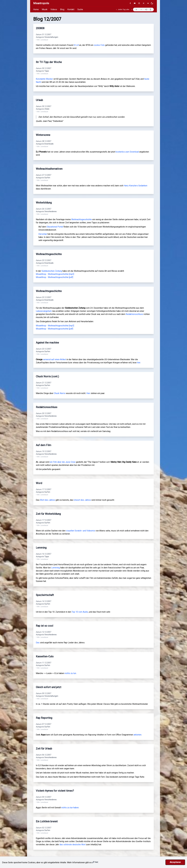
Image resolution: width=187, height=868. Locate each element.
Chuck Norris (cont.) (47, 376)
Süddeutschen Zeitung (52, 271)
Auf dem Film (44, 445)
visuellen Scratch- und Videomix (81, 531)
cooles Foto (99, 45)
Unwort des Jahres (82, 500)
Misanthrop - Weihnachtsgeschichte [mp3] (55, 274)
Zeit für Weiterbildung (48, 514)
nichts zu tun (70, 673)
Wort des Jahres (48, 500)
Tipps (47, 71)
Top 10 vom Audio (80, 612)
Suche (80, 9)
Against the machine (47, 343)
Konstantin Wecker (44, 79)
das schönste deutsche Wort (73, 845)
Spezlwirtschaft (45, 595)
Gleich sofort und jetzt (49, 687)
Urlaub (39, 100)
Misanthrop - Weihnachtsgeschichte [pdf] (54, 277)
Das (38, 643)
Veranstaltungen (51, 37)
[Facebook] (130, 3)
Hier (88, 393)
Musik (45, 9)
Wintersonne (43, 135)
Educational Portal (55, 227)
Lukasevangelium (44, 311)
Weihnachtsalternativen (49, 169)
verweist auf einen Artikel (54, 359)
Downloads (49, 144)
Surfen (47, 178)
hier (139, 363)
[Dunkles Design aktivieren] (152, 3)
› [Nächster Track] (132, 9)
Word (39, 483)
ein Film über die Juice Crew (63, 462)
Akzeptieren (175, 862)
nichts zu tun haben (70, 808)
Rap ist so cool (44, 626)
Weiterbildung (44, 203)
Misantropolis (41, 3)
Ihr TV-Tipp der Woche (49, 62)
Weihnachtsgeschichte (82, 219)
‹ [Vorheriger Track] (116, 9)
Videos (54, 9)
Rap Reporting (44, 718)
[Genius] (143, 3)
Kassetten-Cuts (45, 656)
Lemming (41, 548)
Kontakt (71, 9)
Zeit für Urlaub (44, 749)
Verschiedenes (51, 211)
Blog (62, 9)
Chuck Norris (60, 393)
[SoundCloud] (148, 3)
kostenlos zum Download (127, 152)
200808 (40, 28)
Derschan (43, 234)
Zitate (47, 109)
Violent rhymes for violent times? (55, 791)
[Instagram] (139, 3)
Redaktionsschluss (134, 314)
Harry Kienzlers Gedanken (136, 186)
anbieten (138, 735)
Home (36, 9)
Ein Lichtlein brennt (47, 821)
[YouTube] (135, 3)
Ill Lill (76, 45)
